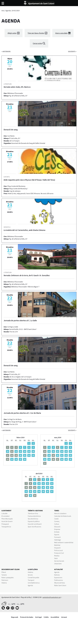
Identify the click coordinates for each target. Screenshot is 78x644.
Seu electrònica (33, 519)
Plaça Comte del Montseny (18, 189)
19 (48, 487)
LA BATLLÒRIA (33, 569)
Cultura (57, 524)
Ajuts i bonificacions (34, 527)
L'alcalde (4, 513)
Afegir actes (12, 33)
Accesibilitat (55, 617)
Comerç (57, 521)
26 (16, 459)
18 (49, 455)
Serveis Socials (59, 561)
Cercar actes (37, 43)
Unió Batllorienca (34, 583)
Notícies (57, 575)
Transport (31, 580)
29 (66, 459)
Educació (57, 527)
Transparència (6, 527)
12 (16, 451)
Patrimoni (5, 580)
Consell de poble (33, 577)
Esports (57, 535)
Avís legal (38, 617)
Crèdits (46, 617)
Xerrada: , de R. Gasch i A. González (27, 275)
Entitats (57, 532)
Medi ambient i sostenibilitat (64, 542)
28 (25, 459)
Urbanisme (58, 564)
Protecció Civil (59, 553)
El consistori (6, 516)
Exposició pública (34, 521)
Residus (57, 556)
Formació (57, 537)
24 (45, 459)
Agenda (8, 11)
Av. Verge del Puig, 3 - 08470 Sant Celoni (23, 422)
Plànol (4, 572)
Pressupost (5, 524)
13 (20, 451)
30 (70, 459)
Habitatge (58, 540)
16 (33, 451)
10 (8, 451)
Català (56, 519)
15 (29, 451)
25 (12, 459)
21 (25, 455)
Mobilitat (57, 545)
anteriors (6, 51)
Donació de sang (11, 130)
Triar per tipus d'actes (36, 33)
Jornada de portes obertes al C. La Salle (20, 320)
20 (20, 455)
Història (4, 583)
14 (25, 451)
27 (20, 459)
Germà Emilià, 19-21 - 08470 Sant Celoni (23, 329)
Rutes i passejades (8, 577)
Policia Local (58, 550)
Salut (56, 558)
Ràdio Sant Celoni (60, 585)
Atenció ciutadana (60, 513)
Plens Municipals (7, 519)
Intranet (64, 617)
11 (49, 451)
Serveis (30, 575)
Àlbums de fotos (60, 583)
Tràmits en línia (33, 513)
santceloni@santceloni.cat (51, 597)
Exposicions (58, 577)
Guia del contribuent (35, 524)
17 (39, 487)
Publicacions (58, 580)
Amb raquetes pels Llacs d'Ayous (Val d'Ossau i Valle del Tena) (29, 180)
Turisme (4, 575)
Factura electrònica (34, 516)
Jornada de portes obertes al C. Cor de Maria (22, 413)
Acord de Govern (7, 521)
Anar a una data (61, 33)
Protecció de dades (27, 617)
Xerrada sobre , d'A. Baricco (17, 87)
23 (33, 455)
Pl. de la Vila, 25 (14, 138)
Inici (3, 11)
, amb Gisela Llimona (24, 230)
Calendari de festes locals (63, 516)
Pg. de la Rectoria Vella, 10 (18, 96)
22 (29, 455)
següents (72, 51)
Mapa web (15, 617)
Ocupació (57, 548)
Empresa (57, 529)
